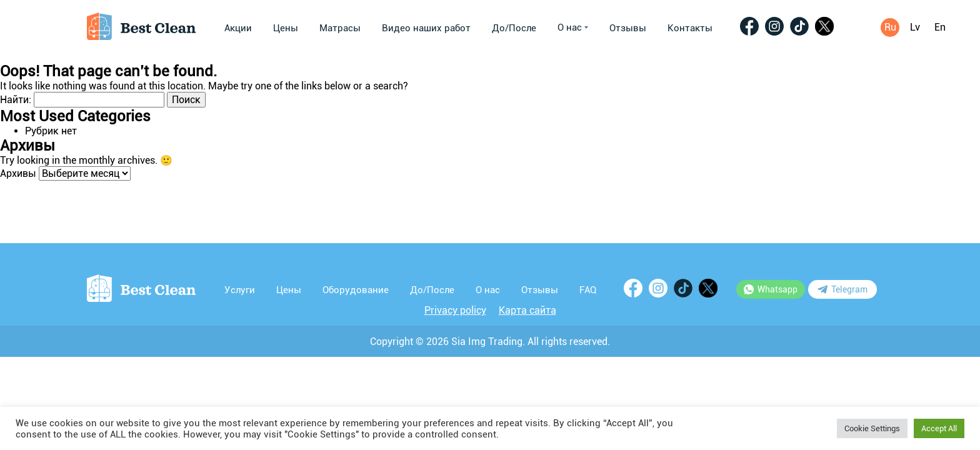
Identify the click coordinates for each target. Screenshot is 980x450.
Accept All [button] (939, 428)
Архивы (18, 173)
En (940, 27)
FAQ (588, 290)
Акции (238, 28)
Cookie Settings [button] (872, 428)
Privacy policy (455, 310)
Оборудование (356, 290)
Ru (890, 27)
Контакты (690, 28)
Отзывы (628, 28)
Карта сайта (527, 310)
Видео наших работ (426, 28)
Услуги (240, 290)
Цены (286, 28)
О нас (573, 27)
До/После (514, 28)
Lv (915, 27)
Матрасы (340, 28)
